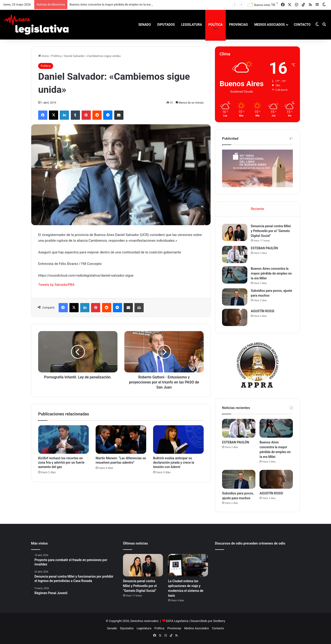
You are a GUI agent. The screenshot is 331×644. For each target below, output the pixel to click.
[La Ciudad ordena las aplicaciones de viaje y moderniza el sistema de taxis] (188, 565)
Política (215, 25)
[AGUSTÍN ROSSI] (235, 317)
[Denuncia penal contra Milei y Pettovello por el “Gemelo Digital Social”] (235, 232)
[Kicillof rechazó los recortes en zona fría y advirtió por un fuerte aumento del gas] (63, 440)
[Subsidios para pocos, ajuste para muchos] (235, 297)
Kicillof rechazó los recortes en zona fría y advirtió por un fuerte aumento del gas (61, 462)
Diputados (166, 25)
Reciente (257, 209)
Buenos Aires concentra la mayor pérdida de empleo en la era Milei (114, 4)
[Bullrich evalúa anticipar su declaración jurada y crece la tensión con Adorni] (178, 440)
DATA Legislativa (177, 621)
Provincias (238, 25)
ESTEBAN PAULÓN (264, 248)
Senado (145, 25)
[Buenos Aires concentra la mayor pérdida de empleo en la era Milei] (235, 275)
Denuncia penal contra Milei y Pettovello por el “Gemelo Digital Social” (271, 231)
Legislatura (191, 25)
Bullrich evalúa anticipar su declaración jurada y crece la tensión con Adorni (174, 462)
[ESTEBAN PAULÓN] (235, 254)
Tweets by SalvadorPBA (56, 285)
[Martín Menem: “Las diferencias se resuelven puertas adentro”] (121, 440)
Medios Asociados (270, 25)
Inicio (43, 56)
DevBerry (219, 621)
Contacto (302, 25)
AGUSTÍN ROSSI (263, 311)
